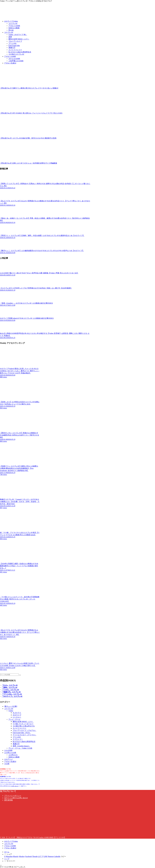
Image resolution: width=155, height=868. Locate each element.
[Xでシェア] (5, 856)
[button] (20, 675)
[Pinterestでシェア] (51, 856)
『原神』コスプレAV (10, 687)
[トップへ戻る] (1, 865)
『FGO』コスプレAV (10, 685)
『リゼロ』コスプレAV (10, 690)
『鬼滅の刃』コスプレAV (11, 692)
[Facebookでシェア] (28, 856)
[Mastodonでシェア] (9, 856)
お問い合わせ (15, 786)
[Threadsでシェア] (35, 856)
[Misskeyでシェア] (22, 856)
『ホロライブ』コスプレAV (12, 696)
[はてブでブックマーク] (41, 856)
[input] (9, 675)
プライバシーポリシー (13, 796)
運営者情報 (8, 800)
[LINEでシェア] (45, 856)
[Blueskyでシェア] (16, 856)
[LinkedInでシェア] (57, 856)
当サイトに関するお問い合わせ (16, 798)
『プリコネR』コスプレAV (12, 694)
